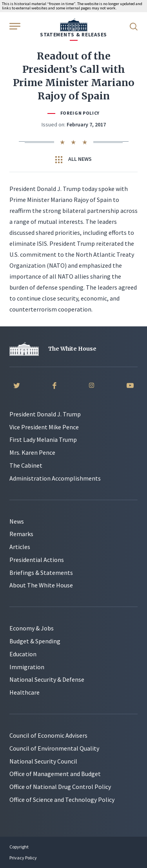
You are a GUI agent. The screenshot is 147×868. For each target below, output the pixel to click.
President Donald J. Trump (45, 414)
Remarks (21, 534)
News (17, 521)
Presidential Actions (37, 560)
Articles (20, 547)
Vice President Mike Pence (44, 427)
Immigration (27, 667)
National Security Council (43, 761)
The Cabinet (26, 465)
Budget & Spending (35, 641)
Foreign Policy (80, 113)
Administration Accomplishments (55, 478)
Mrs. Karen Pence (32, 452)
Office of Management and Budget (55, 774)
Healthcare (24, 692)
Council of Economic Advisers (48, 735)
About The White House (41, 585)
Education (23, 654)
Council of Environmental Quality (54, 748)
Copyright (19, 847)
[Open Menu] (14, 26)
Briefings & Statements (41, 573)
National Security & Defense (47, 679)
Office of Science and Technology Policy (62, 800)
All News (73, 159)
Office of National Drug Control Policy (60, 787)
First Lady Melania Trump (43, 439)
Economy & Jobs (32, 628)
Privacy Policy (23, 858)
